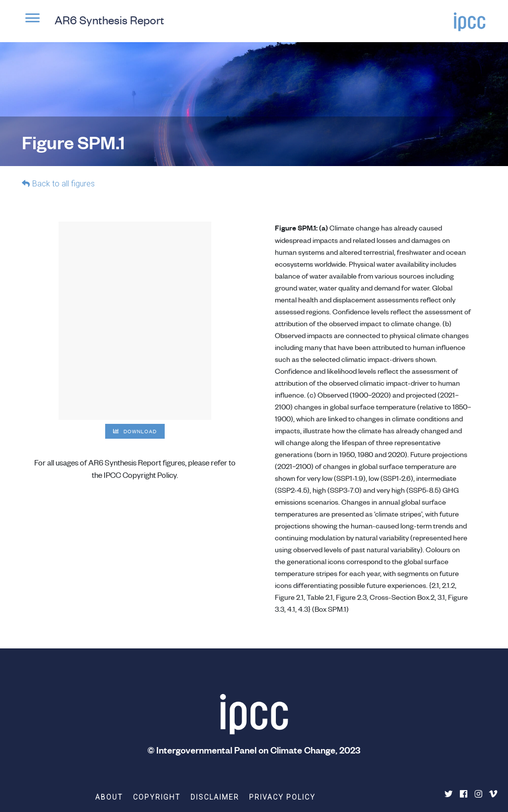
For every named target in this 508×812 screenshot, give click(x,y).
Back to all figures (63, 184)
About (109, 797)
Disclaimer (215, 797)
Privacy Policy (282, 797)
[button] (32, 23)
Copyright (157, 797)
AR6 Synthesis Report (109, 20)
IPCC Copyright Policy (140, 475)
